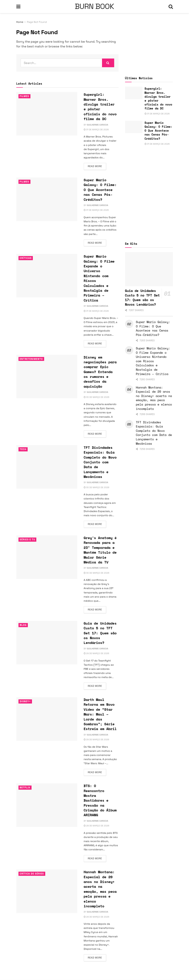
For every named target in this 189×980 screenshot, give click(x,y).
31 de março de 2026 (96, 130)
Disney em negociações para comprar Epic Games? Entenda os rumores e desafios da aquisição (100, 372)
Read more (97, 166)
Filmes (24, 96)
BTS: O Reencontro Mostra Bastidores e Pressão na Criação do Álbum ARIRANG (100, 800)
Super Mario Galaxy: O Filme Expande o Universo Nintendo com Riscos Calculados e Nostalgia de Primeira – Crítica (99, 278)
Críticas (26, 258)
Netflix (25, 787)
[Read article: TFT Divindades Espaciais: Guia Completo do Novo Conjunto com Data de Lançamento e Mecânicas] (47, 467)
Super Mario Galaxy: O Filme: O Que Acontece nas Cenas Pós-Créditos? (100, 190)
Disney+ (25, 701)
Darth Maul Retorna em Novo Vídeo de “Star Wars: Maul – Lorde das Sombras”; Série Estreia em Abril (100, 714)
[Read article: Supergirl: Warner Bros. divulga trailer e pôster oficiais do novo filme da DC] (47, 114)
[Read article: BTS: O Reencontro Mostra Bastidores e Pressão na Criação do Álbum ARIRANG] (47, 805)
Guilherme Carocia (98, 125)
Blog (23, 625)
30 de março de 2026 (97, 397)
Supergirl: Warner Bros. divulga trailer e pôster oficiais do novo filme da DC (100, 107)
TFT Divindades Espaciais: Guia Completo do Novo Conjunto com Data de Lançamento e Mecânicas (100, 462)
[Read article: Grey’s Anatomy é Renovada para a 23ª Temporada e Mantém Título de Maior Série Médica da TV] (47, 557)
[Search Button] (171, 7)
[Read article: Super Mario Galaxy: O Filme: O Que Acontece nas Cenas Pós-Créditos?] (47, 199)
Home (20, 22)
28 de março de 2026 (97, 826)
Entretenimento (31, 359)
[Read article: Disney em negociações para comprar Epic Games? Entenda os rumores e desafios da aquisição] (47, 377)
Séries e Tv (28, 539)
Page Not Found (37, 22)
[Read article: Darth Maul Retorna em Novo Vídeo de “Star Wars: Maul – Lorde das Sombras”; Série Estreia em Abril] (47, 719)
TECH (23, 449)
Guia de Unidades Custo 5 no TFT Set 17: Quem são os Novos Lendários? (100, 633)
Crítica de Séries (32, 874)
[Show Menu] (18, 7)
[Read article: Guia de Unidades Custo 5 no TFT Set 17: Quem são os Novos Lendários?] (47, 643)
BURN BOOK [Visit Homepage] (94, 7)
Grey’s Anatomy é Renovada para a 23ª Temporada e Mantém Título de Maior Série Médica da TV (100, 550)
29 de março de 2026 (96, 653)
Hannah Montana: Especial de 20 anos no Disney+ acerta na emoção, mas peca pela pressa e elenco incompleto (100, 889)
